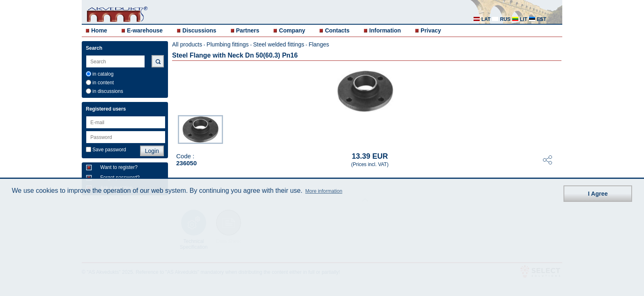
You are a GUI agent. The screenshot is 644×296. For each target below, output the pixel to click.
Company (292, 30)
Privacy (431, 30)
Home (99, 30)
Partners (248, 30)
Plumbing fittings (228, 44)
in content (103, 83)
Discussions (199, 30)
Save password (109, 150)
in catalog (103, 74)
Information (385, 30)
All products (187, 44)
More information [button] (324, 191)
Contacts (337, 30)
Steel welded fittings (279, 44)
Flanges (319, 44)
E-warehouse (145, 30)
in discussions (108, 91)
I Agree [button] (598, 194)
